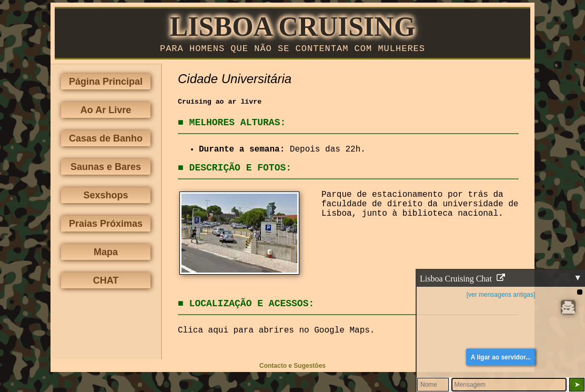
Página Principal (106, 84)
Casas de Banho (106, 140)
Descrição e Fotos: (240, 170)
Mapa (106, 254)
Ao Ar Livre (106, 112)
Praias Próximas (106, 226)
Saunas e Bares (106, 169)
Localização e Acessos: (252, 306)
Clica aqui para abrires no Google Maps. (276, 333)
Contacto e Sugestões (292, 368)
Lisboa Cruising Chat (462, 279)
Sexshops (105, 197)
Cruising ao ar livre (220, 104)
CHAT (106, 283)
